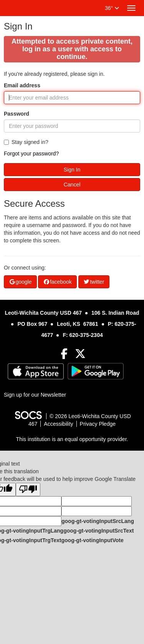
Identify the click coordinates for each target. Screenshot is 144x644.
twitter (94, 282)
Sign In (72, 170)
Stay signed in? (26, 142)
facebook (57, 282)
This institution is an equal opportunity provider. (72, 439)
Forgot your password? (31, 154)
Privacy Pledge (98, 424)
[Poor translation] (28, 490)
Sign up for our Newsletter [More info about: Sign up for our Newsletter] (35, 395)
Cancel (72, 185)
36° (112, 8)
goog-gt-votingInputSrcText (98, 531)
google (20, 282)
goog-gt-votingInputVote (92, 540)
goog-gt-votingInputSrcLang (98, 521)
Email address (22, 85)
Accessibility (58, 424)
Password (17, 114)
